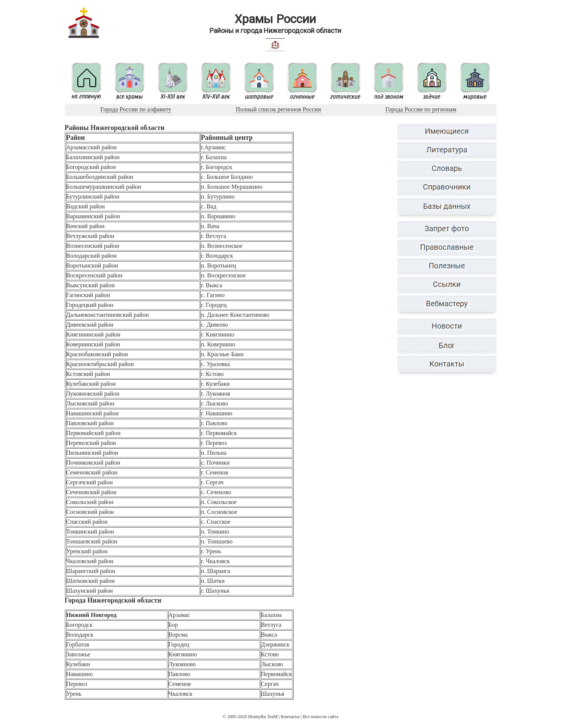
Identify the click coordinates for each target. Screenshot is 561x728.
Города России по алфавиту (136, 109)
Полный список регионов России (278, 109)
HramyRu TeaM (263, 717)
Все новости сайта (320, 717)
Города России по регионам (421, 109)
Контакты (290, 717)
